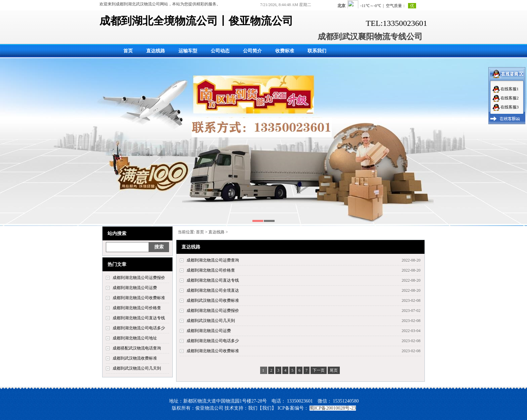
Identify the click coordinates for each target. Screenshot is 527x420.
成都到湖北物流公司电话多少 (139, 328)
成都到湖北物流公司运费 (135, 288)
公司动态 (220, 51)
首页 (128, 51)
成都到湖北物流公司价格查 (137, 308)
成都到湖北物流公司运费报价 (139, 278)
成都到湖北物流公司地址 (135, 338)
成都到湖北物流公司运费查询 (213, 260)
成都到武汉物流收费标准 (135, 358)
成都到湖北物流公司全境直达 (213, 290)
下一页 (319, 370)
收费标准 (285, 51)
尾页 (334, 370)
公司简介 (252, 51)
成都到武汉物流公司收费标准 (213, 300)
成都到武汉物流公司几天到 (137, 368)
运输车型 (188, 51)
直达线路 (156, 51)
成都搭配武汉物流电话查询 (137, 348)
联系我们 (317, 51)
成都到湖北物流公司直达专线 (139, 318)
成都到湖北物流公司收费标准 (139, 298)
